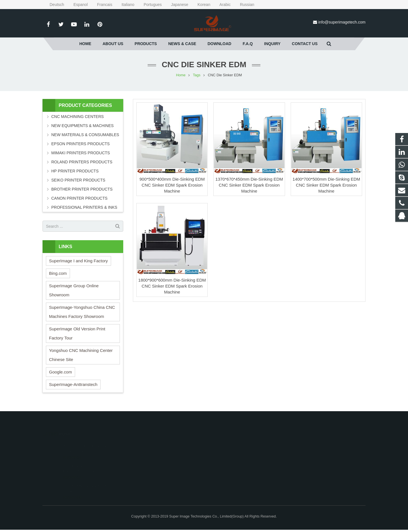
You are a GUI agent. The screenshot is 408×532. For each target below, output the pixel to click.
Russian (243, 5)
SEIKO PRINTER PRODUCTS (78, 180)
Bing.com (58, 273)
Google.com (60, 372)
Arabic (222, 5)
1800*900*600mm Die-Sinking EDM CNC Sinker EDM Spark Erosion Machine (172, 286)
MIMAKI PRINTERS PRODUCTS (81, 153)
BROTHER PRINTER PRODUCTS (82, 189)
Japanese (176, 5)
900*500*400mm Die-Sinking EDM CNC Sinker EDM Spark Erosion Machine (172, 185)
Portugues (149, 5)
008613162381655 (229, 453)
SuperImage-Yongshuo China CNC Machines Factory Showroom (82, 312)
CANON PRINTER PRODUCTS (79, 198)
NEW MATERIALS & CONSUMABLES (85, 135)
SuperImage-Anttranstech (73, 384)
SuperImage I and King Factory (78, 261)
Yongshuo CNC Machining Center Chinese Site (81, 355)
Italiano (124, 5)
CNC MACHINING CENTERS (77, 117)
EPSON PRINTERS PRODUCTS (80, 144)
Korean (200, 5)
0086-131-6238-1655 (231, 461)
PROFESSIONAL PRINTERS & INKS (84, 207)
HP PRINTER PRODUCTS (75, 171)
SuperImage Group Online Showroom (74, 290)
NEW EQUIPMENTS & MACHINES (82, 126)
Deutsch (54, 5)
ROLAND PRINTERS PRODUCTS (82, 162)
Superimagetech (227, 477)
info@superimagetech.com (342, 22)
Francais (101, 5)
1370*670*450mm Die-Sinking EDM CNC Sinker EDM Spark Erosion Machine (249, 185)
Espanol (77, 5)
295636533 (224, 444)
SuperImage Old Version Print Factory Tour (77, 333)
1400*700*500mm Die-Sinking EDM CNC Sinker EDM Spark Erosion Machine (326, 185)
